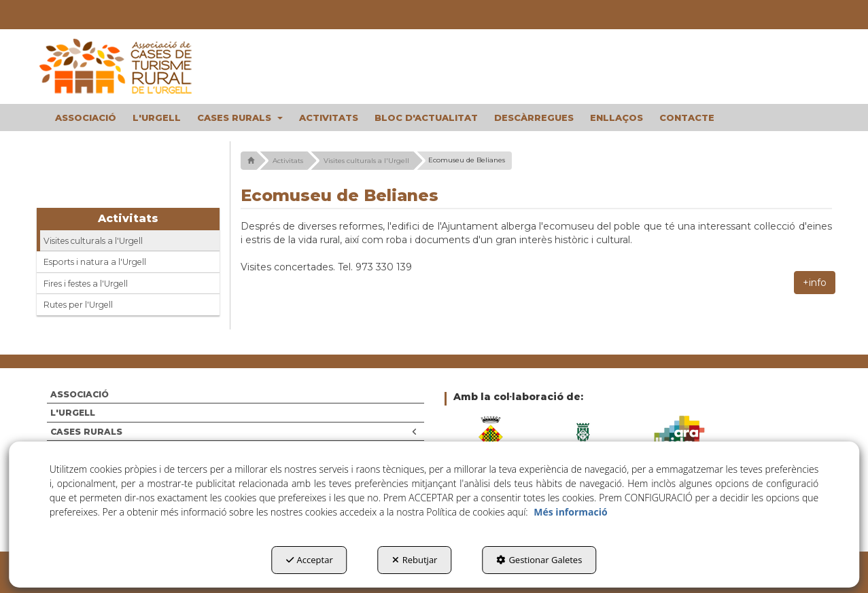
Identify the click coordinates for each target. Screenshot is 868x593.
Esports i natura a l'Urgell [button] (95, 262)
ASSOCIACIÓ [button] (80, 394)
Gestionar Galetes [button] (539, 560)
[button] (128, 67)
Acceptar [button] (310, 560)
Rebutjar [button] (415, 560)
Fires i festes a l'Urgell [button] (86, 284)
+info (815, 283)
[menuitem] (86, 118)
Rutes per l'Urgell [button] (78, 305)
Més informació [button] (570, 512)
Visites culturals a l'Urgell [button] (93, 241)
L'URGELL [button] (73, 413)
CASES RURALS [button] (234, 432)
